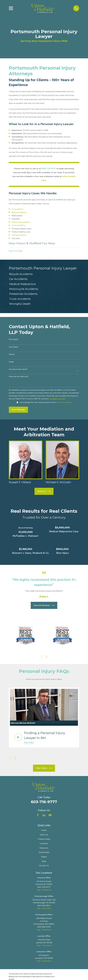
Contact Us (44, 866)
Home (44, 831)
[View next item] (46, 658)
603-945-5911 (44, 906)
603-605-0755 (44, 928)
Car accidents (17, 209)
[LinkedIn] (44, 816)
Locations (44, 844)
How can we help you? (19, 377)
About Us (44, 492)
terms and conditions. (64, 403)
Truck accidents (18, 225)
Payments (44, 849)
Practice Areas (44, 840)
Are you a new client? (18, 370)
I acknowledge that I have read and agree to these (46, 403)
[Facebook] (38, 816)
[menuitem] (44, 275)
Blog (44, 862)
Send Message (18, 410)
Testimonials (44, 853)
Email (11, 363)
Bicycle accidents (19, 212)
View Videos (44, 769)
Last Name (13, 348)
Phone (12, 355)
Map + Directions (44, 891)
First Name (14, 340)
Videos (44, 858)
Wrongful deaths (19, 235)
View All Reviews (44, 606)
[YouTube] (50, 816)
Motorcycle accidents (21, 222)
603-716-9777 (44, 803)
